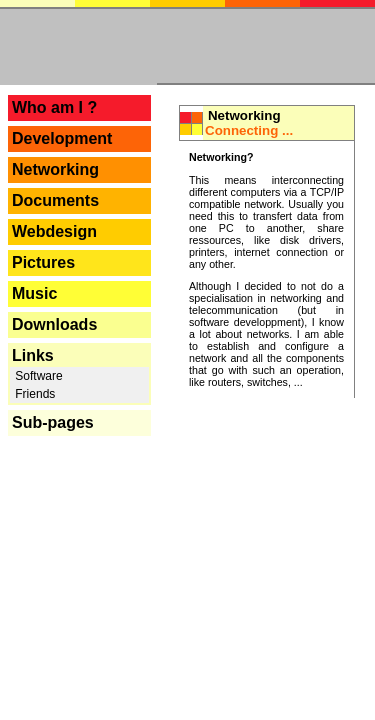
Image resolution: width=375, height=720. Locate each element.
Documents (55, 200)
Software (37, 376)
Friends (33, 394)
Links (33, 355)
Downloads (54, 324)
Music (34, 293)
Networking (55, 169)
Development (62, 138)
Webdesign (54, 231)
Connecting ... (249, 130)
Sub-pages (53, 422)
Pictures (43, 262)
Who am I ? (54, 107)
